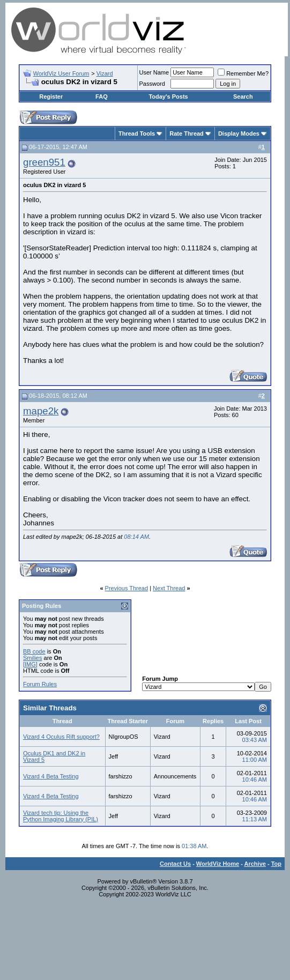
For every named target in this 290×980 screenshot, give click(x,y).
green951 (44, 162)
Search (243, 96)
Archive (255, 864)
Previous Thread (127, 588)
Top (276, 864)
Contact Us (175, 864)
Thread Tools (137, 133)
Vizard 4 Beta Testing (51, 776)
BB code (34, 651)
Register (51, 96)
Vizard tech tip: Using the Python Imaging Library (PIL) (61, 816)
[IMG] (30, 664)
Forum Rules (40, 684)
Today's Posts (168, 96)
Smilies (32, 658)
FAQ (102, 96)
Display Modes (239, 133)
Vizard (105, 73)
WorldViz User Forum (61, 73)
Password (152, 84)
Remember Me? (243, 73)
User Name (154, 72)
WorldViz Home (218, 864)
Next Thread (169, 588)
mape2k (41, 411)
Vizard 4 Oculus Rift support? (61, 737)
